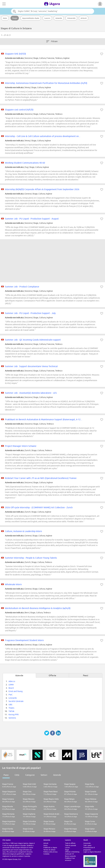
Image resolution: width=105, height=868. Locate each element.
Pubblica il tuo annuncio (70, 859)
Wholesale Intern (13, 584)
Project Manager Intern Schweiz (21, 446)
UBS (10, 705)
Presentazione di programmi (89, 848)
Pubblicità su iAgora (50, 847)
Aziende (59, 18)
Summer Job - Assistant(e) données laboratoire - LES (31, 393)
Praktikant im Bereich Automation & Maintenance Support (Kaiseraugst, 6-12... (44, 419)
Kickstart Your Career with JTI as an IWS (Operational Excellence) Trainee (41, 478)
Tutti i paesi (87, 845)
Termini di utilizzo (49, 850)
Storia (45, 845)
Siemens (12, 718)
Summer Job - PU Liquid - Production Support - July (30, 313)
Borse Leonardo (70, 856)
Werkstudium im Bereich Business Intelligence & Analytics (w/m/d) (38, 608)
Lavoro (47, 18)
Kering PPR (14, 715)
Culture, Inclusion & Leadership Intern (23, 531)
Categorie (30, 775)
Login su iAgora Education (92, 852)
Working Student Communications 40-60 (25, 163)
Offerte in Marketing (72, 852)
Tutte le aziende (70, 845)
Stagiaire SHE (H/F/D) (15, 54)
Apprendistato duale (31, 18)
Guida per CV (69, 854)
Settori (44, 775)
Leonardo (13, 698)
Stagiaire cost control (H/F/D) (19, 110)
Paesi (6, 775)
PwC (11, 695)
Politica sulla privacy (50, 852)
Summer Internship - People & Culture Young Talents (31, 558)
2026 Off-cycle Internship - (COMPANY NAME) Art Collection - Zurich (39, 507)
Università (71, 18)
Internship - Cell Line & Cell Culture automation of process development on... (43, 136)
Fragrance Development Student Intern (24, 640)
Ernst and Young (16, 691)
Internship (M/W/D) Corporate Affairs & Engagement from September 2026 (42, 189)
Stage (15, 18)
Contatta (46, 854)
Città (17, 775)
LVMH (11, 685)
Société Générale (16, 701)
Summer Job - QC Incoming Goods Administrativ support (33, 340)
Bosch (11, 688)
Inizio (5, 18)
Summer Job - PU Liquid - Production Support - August (32, 219)
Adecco (12, 681)
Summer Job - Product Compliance (22, 287)
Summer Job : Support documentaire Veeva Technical (31, 366)
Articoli (84, 18)
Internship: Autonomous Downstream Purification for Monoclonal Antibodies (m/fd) (46, 83)
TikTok (11, 711)
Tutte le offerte (70, 843)
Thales (11, 708)
